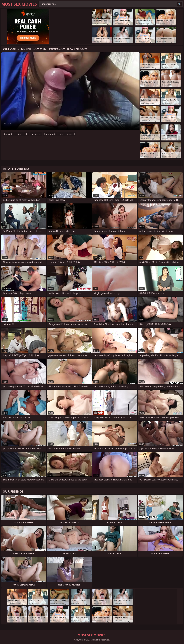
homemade (50, 134)
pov (61, 134)
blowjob (8, 134)
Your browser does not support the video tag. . (70, 91)
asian (19, 134)
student (71, 134)
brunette (36, 134)
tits (26, 134)
